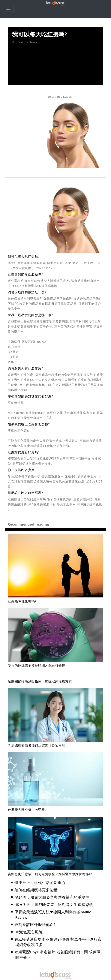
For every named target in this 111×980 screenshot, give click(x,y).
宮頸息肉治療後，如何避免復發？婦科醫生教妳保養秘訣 (50, 874)
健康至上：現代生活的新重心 (40, 883)
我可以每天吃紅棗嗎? (40, 34)
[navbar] (8, 9)
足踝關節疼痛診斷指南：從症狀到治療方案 (40, 681)
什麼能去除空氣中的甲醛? (27, 810)
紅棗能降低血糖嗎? (22, 601)
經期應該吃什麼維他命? (35, 925)
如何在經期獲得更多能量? (37, 890)
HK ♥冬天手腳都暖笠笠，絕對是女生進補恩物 (54, 905)
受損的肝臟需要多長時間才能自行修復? (37, 666)
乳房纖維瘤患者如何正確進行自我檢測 (37, 746)
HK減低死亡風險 (29, 932)
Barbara (31, 42)
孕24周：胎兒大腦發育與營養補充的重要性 (52, 897)
